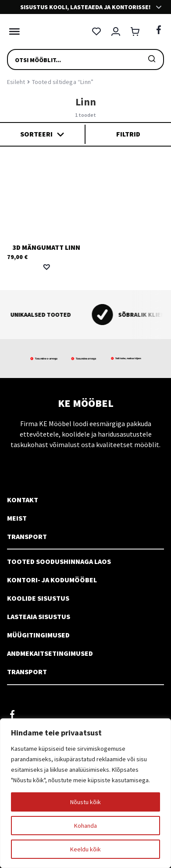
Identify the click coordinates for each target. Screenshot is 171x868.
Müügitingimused (38, 635)
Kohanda (85, 826)
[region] (85, 793)
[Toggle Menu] (12, 31)
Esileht (16, 82)
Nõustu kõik (85, 802)
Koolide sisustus (38, 598)
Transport (27, 536)
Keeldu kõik (85, 849)
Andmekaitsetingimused (50, 653)
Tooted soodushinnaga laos (59, 561)
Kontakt (23, 500)
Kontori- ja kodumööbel (52, 580)
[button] (46, 267)
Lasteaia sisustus (39, 616)
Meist (17, 518)
